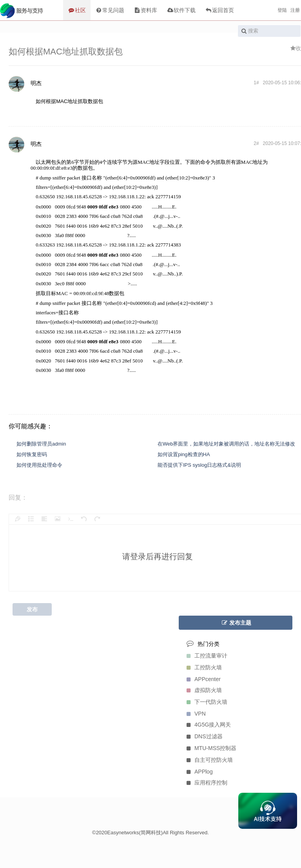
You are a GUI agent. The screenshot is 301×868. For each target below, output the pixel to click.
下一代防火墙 (205, 702)
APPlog (198, 772)
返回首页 (219, 10)
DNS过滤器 (203, 736)
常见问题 (110, 10)
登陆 (282, 10)
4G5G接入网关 (207, 725)
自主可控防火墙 (208, 760)
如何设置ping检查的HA (184, 454)
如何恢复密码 (32, 454)
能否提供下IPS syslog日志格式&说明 (199, 465)
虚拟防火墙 (202, 690)
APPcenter (202, 679)
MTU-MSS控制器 (209, 748)
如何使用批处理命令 (39, 465)
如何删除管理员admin (41, 444)
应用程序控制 (205, 783)
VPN (194, 714)
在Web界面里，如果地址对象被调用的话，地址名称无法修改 (227, 444)
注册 (295, 10)
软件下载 (181, 10)
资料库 (145, 10)
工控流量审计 (205, 656)
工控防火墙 (202, 667)
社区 (77, 10)
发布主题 (236, 623)
